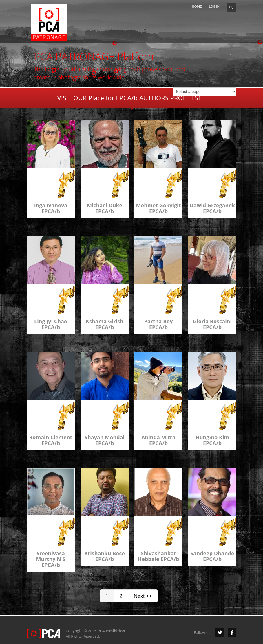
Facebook (232, 632)
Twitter (220, 632)
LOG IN (214, 6)
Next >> (143, 596)
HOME (197, 6)
